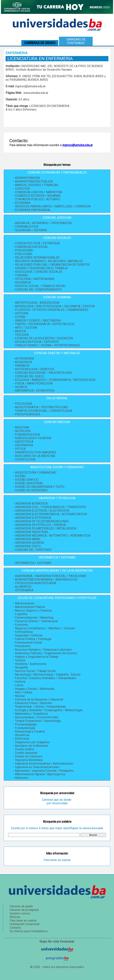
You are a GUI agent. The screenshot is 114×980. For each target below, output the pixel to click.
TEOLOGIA (22, 335)
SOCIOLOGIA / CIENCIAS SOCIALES (39, 272)
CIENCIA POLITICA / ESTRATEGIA (37, 243)
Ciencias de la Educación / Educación (39, 699)
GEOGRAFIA (23, 282)
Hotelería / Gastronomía (31, 664)
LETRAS (20, 317)
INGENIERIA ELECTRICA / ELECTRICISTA (42, 511)
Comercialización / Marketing (34, 618)
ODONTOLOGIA (25, 459)
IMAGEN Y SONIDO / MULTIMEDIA (38, 320)
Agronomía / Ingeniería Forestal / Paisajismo (44, 771)
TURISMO (21, 275)
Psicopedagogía (26, 724)
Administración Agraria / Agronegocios (40, 774)
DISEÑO (20, 476)
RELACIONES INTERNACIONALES (37, 258)
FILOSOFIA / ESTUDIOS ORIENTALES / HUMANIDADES (52, 310)
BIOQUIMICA (23, 362)
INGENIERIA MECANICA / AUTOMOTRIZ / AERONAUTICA (53, 536)
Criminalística (24, 632)
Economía (21, 625)
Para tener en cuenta (57, 860)
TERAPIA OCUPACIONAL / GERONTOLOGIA (44, 411)
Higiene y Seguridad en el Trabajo (37, 657)
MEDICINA (22, 427)
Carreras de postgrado (76, 41)
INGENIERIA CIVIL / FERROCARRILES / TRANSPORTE (50, 507)
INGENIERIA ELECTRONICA (33, 518)
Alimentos (22, 778)
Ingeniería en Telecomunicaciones (37, 767)
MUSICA (20, 331)
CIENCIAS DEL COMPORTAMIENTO (38, 290)
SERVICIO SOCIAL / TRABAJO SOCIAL (40, 286)
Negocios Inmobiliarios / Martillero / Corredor (45, 628)
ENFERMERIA (24, 445)
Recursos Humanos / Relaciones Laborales (43, 650)
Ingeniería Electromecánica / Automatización (44, 764)
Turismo (20, 660)
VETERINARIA (24, 590)
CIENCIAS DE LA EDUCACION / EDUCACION (44, 338)
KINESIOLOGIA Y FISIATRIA (33, 438)
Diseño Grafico (25, 749)
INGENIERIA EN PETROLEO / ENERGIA (40, 525)
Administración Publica (30, 607)
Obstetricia (22, 735)
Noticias (15, 917)
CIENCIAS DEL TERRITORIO (33, 550)
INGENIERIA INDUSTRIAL (32, 532)
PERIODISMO (24, 250)
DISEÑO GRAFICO (27, 480)
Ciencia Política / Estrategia (33, 639)
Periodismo (23, 646)
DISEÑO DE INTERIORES (31, 490)
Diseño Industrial (26, 753)
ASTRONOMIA (24, 358)
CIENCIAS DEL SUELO (29, 376)
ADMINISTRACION (27, 178)
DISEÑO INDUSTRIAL (29, 483)
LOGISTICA (22, 189)
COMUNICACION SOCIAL (32, 247)
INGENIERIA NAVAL (28, 539)
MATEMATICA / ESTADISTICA (35, 391)
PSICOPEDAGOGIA (28, 414)
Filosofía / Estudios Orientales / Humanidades (45, 678)
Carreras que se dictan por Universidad (57, 801)
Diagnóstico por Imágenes (32, 742)
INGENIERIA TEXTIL (28, 546)
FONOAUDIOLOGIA (27, 435)
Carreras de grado (21, 906)
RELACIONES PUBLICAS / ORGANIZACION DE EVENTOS (52, 265)
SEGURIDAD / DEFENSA (31, 230)
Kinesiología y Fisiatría (30, 731)
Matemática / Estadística (31, 714)
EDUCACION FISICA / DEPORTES (37, 342)
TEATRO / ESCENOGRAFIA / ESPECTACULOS (45, 324)
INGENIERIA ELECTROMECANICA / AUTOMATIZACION (51, 514)
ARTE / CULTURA (26, 328)
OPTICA (20, 449)
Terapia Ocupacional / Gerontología (38, 721)
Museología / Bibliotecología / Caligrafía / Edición (48, 675)
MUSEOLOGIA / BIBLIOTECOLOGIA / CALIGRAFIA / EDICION (55, 306)
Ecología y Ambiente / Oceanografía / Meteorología (49, 710)
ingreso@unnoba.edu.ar (77, 145)
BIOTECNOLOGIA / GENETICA (34, 369)
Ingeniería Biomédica (29, 760)
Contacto (15, 928)
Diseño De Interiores (29, 756)
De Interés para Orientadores (29, 931)
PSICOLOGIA (23, 404)
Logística (21, 614)
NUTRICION (23, 431)
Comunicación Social (28, 642)
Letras (19, 685)
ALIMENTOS (23, 587)
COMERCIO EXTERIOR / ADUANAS (38, 196)
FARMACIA (22, 366)
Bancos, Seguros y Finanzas (33, 610)
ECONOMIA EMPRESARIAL (33, 210)
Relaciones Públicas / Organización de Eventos (46, 653)
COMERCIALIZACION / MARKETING (39, 192)
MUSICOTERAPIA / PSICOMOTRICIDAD (41, 407)
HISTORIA (22, 313)
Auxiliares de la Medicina (31, 746)
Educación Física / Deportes (34, 703)
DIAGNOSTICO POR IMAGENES (36, 452)
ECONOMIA (23, 203)
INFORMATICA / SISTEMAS (33, 563)
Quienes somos (20, 913)
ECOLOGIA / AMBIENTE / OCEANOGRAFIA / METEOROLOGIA (55, 380)
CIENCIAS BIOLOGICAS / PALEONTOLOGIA (43, 373)
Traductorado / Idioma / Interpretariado (40, 707)
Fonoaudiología (25, 728)
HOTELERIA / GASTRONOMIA (35, 279)
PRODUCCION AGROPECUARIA (36, 583)
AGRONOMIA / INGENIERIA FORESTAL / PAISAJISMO (51, 576)
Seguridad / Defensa (29, 635)
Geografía (21, 667)
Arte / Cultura (24, 692)
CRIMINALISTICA (26, 227)
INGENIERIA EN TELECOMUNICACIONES (42, 521)
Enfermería (22, 739)
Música (20, 696)
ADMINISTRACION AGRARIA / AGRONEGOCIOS (46, 580)
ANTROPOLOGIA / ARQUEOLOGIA (37, 303)
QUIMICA (21, 387)
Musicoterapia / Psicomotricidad (37, 717)
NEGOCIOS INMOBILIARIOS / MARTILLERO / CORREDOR (53, 206)
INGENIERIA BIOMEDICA (31, 503)
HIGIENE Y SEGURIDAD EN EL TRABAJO (41, 268)
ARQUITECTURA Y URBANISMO (36, 473)
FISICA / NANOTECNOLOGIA (34, 383)
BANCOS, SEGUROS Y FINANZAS (37, 185)
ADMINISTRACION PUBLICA (34, 181)
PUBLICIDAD (24, 254)
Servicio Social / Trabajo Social (35, 671)
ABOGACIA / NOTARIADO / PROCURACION (43, 223)
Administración (25, 603)
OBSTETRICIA (24, 442)
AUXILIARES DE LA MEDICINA (35, 456)
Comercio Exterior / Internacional (36, 621)
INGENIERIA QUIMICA (29, 543)
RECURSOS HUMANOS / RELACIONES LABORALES (49, 261)
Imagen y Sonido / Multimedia (35, 689)
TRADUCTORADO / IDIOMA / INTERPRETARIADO (47, 345)
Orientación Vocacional (24, 924)
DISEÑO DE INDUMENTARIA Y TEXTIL (40, 487)
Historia (20, 682)
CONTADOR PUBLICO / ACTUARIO (38, 199)
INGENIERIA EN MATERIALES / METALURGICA (46, 528)
